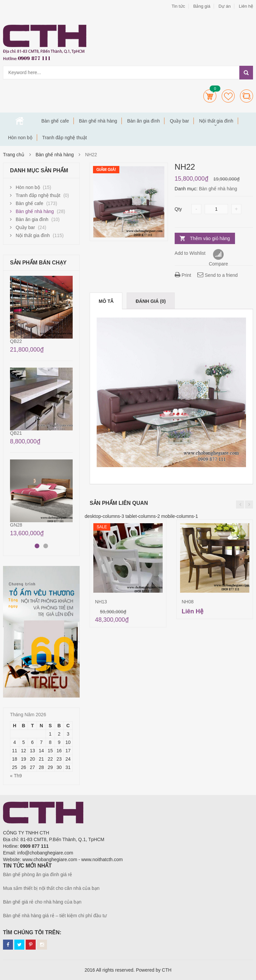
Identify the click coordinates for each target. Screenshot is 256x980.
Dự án (224, 6)
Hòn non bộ (20, 138)
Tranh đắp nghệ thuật (65, 138)
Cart (210, 96)
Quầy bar (179, 121)
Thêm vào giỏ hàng (210, 238)
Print (183, 275)
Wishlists (228, 96)
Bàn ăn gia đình (143, 121)
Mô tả (106, 301)
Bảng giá (202, 6)
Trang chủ (20, 121)
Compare (246, 96)
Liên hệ (246, 6)
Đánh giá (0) (151, 301)
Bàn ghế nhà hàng (98, 121)
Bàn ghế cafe (55, 121)
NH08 (188, 602)
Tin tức (178, 6)
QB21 (16, 433)
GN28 (16, 525)
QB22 (16, 341)
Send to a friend (217, 275)
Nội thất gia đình (216, 121)
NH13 (101, 602)
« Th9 (16, 776)
